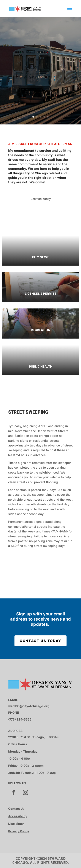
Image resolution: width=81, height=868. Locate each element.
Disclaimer (16, 824)
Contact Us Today (40, 641)
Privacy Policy (19, 831)
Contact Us (16, 809)
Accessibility (18, 816)
